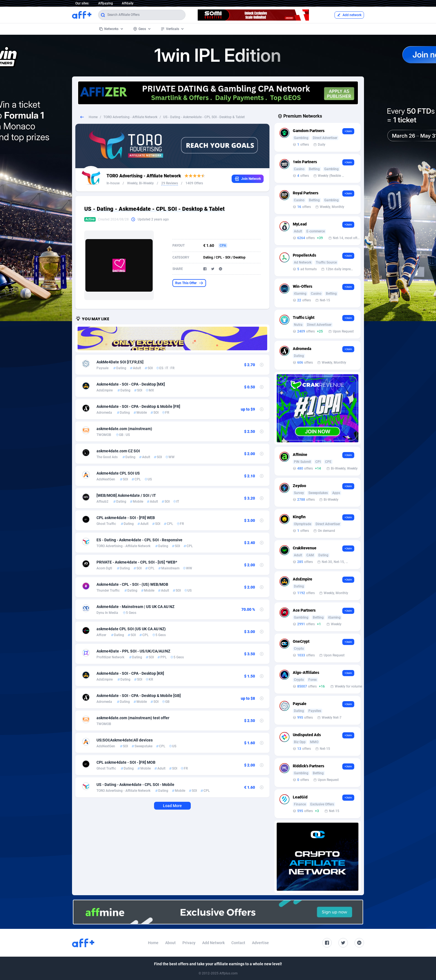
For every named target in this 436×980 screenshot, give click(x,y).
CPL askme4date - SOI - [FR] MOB (126, 762)
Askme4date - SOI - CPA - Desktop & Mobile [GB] (139, 696)
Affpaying (106, 3)
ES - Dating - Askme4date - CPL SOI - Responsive (139, 540)
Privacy (189, 943)
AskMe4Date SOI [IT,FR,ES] (120, 362)
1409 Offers (194, 183)
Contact (238, 943)
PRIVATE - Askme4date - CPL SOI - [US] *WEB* (137, 562)
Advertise (260, 943)
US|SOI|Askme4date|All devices (125, 740)
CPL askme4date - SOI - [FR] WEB (126, 518)
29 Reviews (170, 183)
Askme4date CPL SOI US (118, 473)
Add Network (213, 943)
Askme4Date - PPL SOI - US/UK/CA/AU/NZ (133, 651)
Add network (349, 15)
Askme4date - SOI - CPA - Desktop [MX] (131, 384)
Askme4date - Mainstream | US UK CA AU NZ (135, 607)
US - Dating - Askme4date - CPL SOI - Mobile (135, 785)
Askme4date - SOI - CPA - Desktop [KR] (130, 673)
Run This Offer (189, 283)
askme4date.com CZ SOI (118, 451)
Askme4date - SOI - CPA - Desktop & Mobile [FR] (138, 406)
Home (93, 117)
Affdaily (128, 3)
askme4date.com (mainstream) (124, 429)
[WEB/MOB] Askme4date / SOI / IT (126, 495)
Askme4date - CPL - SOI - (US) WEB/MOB (132, 584)
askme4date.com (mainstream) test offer (133, 718)
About (170, 943)
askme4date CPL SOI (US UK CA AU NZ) (131, 629)
